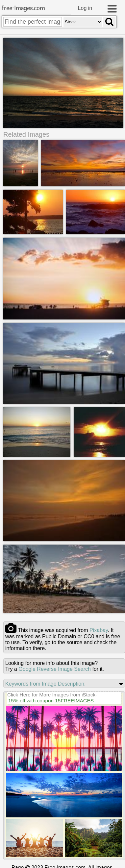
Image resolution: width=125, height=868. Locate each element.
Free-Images (23, 8)
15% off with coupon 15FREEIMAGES (51, 700)
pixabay (99, 630)
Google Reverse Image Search (55, 669)
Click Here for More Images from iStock (51, 694)
